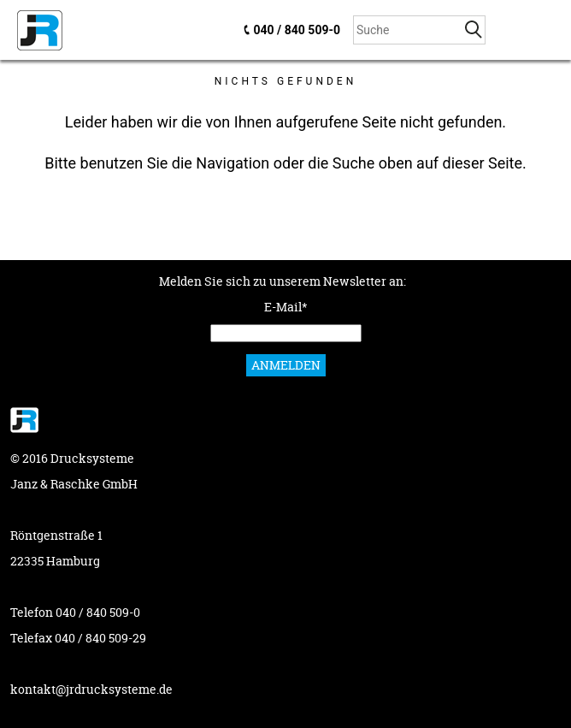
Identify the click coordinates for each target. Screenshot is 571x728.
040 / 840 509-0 (297, 30)
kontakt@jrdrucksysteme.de (91, 689)
